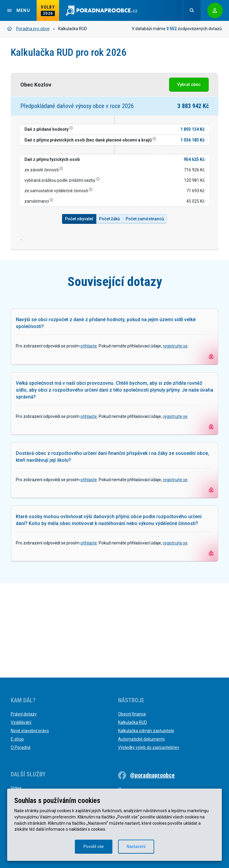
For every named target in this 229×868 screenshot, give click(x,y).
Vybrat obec (189, 85)
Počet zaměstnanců (145, 219)
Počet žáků (109, 219)
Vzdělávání (21, 722)
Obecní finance (132, 714)
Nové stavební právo (30, 731)
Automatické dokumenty (141, 739)
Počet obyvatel (79, 219)
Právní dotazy (24, 714)
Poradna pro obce (28, 29)
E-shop (17, 739)
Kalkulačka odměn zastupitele (146, 731)
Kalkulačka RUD (133, 722)
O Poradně (21, 747)
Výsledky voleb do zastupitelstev (149, 747)
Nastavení (136, 847)
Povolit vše (94, 847)
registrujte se (175, 440)
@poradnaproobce (152, 775)
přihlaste (89, 440)
